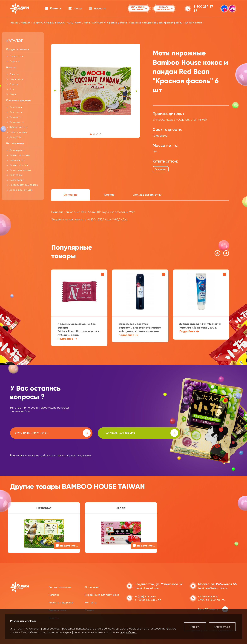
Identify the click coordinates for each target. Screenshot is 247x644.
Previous (55, 91)
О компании (92, 587)
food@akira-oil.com (147, 588)
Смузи (13, 94)
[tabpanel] (96, 91)
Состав (109, 195)
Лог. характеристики (148, 195)
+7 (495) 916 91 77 (208, 596)
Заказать (161, 169)
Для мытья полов (19, 165)
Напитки (54, 594)
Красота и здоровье (61, 602)
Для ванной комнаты (21, 190)
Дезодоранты (17, 180)
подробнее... (128, 632)
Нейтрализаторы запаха (24, 185)
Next (136, 91)
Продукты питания (60, 587)
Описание (71, 195)
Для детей (15, 137)
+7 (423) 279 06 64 (145, 596)
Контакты (91, 602)
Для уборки (16, 175)
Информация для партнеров (102, 594)
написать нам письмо (99, 433)
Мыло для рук (17, 160)
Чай (12, 89)
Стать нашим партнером (38, 433)
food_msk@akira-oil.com (213, 588)
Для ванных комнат (20, 170)
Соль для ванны (18, 132)
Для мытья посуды (20, 155)
